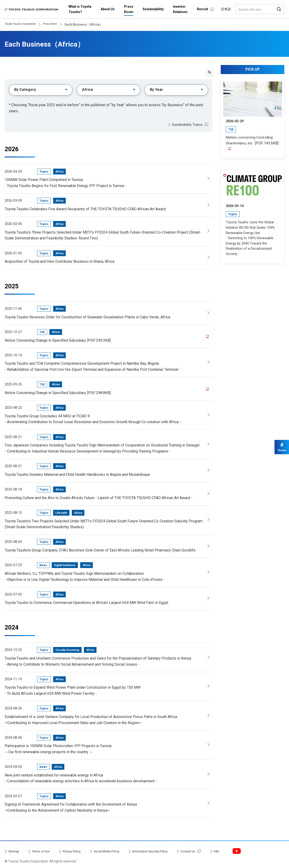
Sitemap (15, 846)
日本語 (226, 9)
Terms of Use (46, 846)
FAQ (249, 846)
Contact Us (218, 846)
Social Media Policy (123, 846)
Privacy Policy (82, 846)
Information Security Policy (174, 846)
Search (279, 9)
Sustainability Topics (186, 126)
